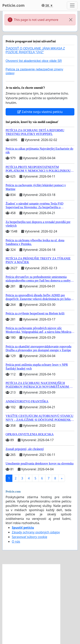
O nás (16, 542)
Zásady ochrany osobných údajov (36, 532)
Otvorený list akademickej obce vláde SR (34, 61)
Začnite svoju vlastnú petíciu (40, 112)
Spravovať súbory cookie (29, 537)
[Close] (71, 20)
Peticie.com (13, 5)
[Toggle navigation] (72, 5)
